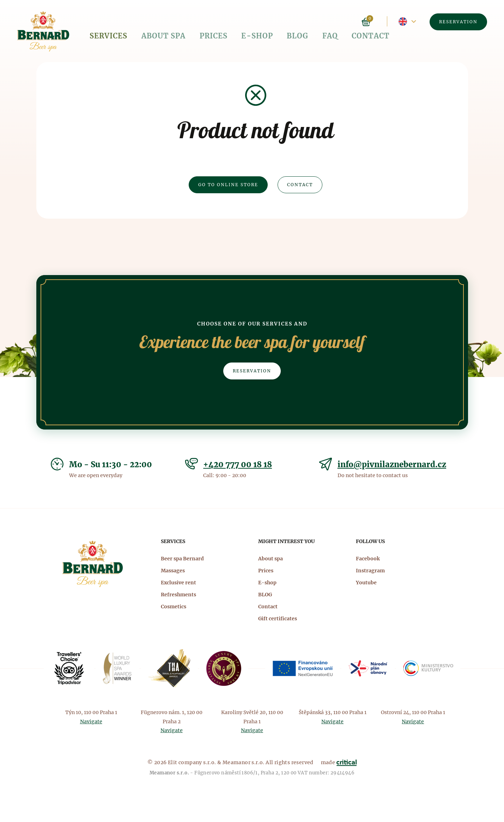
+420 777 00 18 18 (238, 464)
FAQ (278, 22)
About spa (147, 22)
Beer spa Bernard (182, 559)
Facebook (368, 559)
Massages (173, 571)
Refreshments (178, 595)
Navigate (91, 721)
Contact (311, 22)
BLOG (253, 22)
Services (103, 22)
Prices (186, 22)
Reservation (458, 22)
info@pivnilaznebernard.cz (392, 464)
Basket (366, 22)
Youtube (366, 583)
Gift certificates (278, 619)
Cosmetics (174, 607)
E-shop (221, 22)
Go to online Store (228, 185)
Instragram (370, 571)
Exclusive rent (178, 583)
